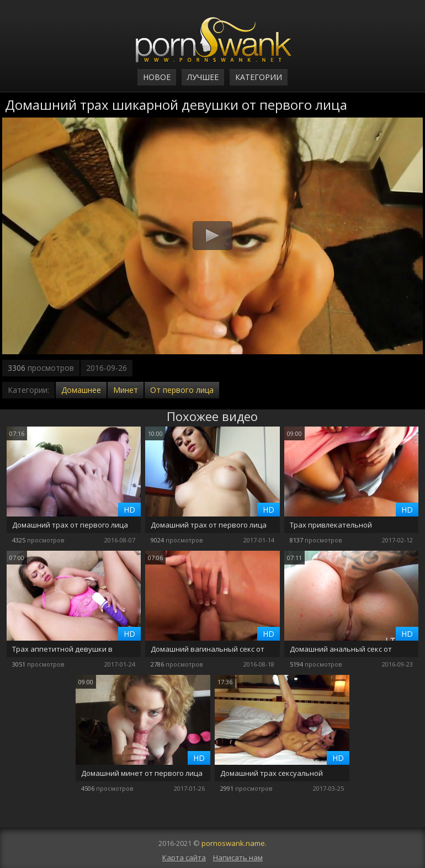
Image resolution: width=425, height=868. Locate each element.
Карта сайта (184, 858)
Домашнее (81, 390)
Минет (126, 390)
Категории (259, 77)
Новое (157, 77)
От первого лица (182, 390)
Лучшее (203, 77)
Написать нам (238, 858)
